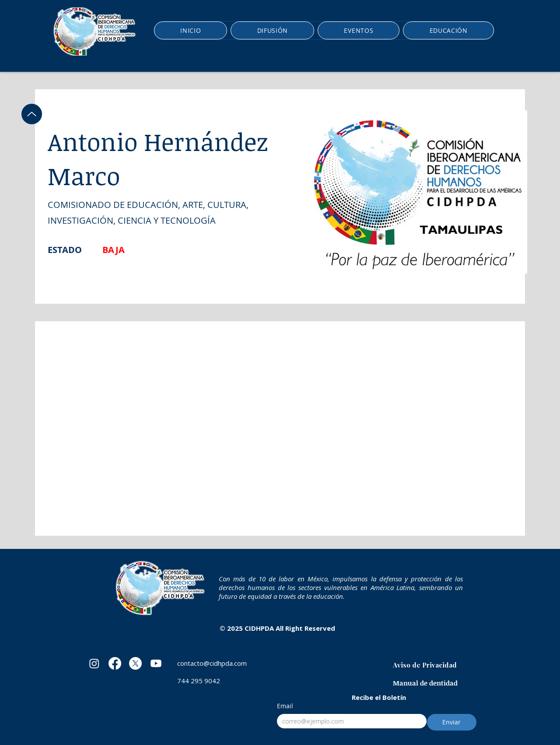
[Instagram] (94, 663)
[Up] (32, 114)
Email (285, 706)
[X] (135, 663)
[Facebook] (115, 663)
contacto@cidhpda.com (212, 663)
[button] (272, 30)
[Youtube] (156, 663)
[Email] (349, 721)
